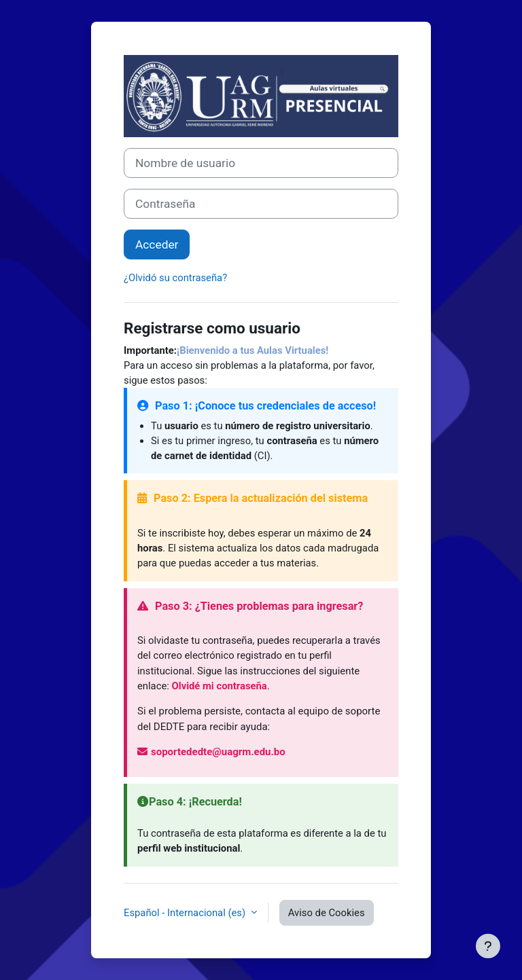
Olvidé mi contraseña (220, 686)
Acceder (157, 244)
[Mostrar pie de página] (488, 946)
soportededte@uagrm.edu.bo (211, 752)
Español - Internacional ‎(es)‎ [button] (186, 913)
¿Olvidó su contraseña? (175, 278)
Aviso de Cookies (327, 913)
